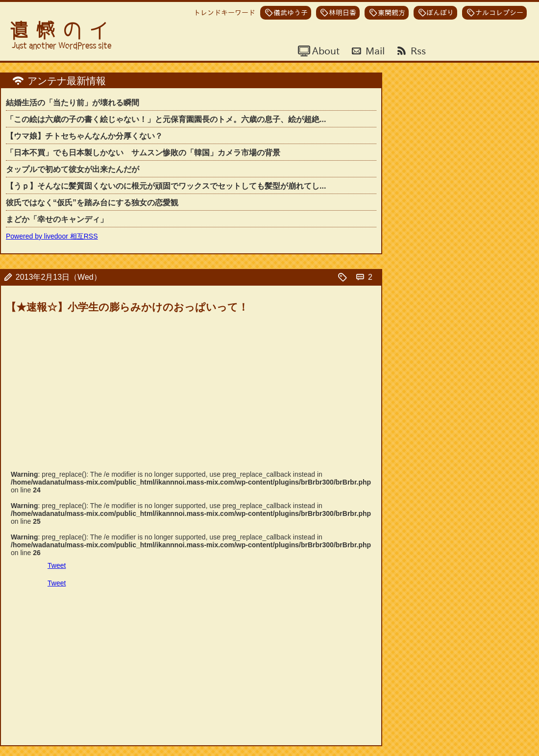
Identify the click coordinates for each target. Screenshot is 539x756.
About (325, 50)
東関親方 (392, 13)
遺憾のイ (63, 31)
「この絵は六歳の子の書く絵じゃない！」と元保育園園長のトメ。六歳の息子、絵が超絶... (166, 119)
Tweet (57, 565)
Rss (417, 50)
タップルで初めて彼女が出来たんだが (73, 169)
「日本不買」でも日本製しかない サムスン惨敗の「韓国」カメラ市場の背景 (143, 153)
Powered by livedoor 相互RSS (52, 236)
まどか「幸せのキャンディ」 (57, 219)
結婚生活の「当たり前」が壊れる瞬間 (73, 103)
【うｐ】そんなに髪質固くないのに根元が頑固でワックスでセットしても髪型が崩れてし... (166, 186)
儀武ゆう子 (291, 13)
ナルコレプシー (499, 13)
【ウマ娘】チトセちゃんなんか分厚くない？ (84, 136)
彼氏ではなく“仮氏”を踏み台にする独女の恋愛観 (92, 203)
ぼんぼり (440, 13)
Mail (374, 50)
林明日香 (343, 13)
